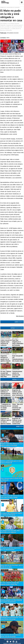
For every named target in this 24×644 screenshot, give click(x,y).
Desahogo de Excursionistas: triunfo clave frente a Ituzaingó (12, 618)
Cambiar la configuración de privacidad (12, 643)
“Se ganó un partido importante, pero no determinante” (11, 549)
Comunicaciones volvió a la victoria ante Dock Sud (17, 374)
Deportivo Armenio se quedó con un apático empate (6, 358)
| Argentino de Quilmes (13, 7)
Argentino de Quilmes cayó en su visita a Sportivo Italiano (6, 421)
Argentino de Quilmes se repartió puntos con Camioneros (6, 393)
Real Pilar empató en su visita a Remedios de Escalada (18, 343)
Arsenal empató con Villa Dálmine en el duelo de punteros (11, 601)
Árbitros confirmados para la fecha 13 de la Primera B (11, 462)
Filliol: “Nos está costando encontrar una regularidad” (17, 407)
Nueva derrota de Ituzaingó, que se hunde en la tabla (12, 566)
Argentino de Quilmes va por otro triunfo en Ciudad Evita (17, 421)
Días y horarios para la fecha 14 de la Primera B (11, 479)
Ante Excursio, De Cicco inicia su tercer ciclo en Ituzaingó (11, 636)
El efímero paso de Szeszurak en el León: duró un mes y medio (12, 497)
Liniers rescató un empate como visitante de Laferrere (6, 343)
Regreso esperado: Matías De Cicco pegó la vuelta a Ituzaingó (12, 444)
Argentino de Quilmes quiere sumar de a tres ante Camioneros (18, 393)
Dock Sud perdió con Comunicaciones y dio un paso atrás (18, 358)
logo (5, 2)
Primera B (3, 7)
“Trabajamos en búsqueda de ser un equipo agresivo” (6, 407)
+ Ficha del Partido (6, 41)
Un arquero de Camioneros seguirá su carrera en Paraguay (11, 514)
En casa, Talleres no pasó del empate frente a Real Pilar (6, 374)
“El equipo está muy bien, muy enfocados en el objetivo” (10, 531)
